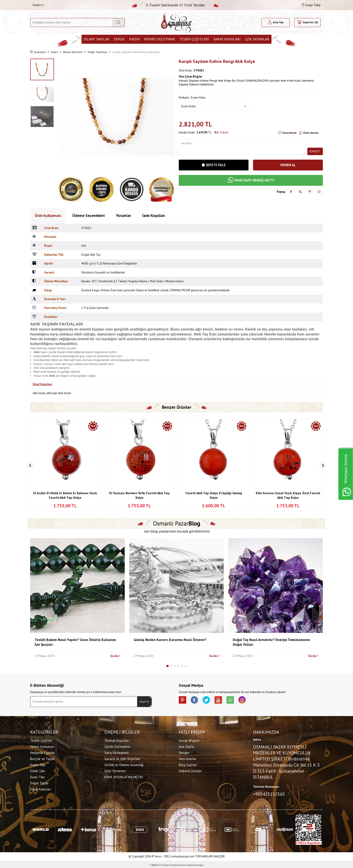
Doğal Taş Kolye (97, 52)
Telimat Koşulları (117, 740)
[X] (210, 701)
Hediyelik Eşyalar (42, 752)
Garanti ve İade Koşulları (122, 758)
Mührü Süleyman (159, 39)
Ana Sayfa (186, 746)
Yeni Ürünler (188, 758)
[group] (116, 117)
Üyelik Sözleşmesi (117, 746)
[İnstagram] (251, 701)
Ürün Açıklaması (48, 216)
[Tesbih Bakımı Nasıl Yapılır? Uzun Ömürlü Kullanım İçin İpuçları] (77, 586)
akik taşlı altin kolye (59, 393)
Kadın (134, 39)
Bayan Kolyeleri (73, 52)
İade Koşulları (154, 216)
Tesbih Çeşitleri (194, 39)
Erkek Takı (38, 770)
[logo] (176, 22)
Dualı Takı (37, 776)
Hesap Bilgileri (189, 740)
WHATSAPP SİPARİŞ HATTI (251, 181)
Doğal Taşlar (39, 782)
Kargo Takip (311, 5)
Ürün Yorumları (115, 770)
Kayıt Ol (144, 702)
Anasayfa (38, 52)
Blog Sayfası (188, 764)
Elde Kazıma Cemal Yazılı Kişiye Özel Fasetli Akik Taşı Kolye (288, 495)
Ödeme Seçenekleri (88, 216)
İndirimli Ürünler (190, 770)
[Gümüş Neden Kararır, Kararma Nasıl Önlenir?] (176, 586)
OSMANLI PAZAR (180, 290)
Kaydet (315, 151)
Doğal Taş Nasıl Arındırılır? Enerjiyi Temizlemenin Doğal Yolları (271, 642)
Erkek (119, 39)
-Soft (154, 864)
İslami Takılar (97, 39)
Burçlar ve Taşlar (42, 758)
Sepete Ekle (214, 165)
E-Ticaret (164, 864)
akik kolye (39, 393)
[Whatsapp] (237, 701)
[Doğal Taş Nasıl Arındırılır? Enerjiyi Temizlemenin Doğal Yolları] (276, 586)
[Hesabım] (276, 23)
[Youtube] (224, 701)
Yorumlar (123, 216)
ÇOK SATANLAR (257, 39)
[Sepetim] (307, 23)
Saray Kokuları (227, 39)
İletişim (38, 5)
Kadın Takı (38, 764)
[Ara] (118, 23)
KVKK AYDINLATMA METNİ (124, 776)
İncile (115, 656)
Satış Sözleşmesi (117, 752)
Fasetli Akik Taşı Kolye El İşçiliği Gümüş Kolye (214, 495)
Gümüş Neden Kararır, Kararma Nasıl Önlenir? (170, 640)
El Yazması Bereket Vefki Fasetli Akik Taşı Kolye (139, 495)
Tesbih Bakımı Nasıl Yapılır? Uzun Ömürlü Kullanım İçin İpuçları (75, 642)
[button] (30, 465)
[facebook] (197, 701)
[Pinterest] (183, 701)
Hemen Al (288, 165)
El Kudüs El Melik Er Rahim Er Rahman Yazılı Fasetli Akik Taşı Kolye (65, 495)
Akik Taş (201, 334)
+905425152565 (269, 793)
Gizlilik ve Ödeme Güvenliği (124, 764)
